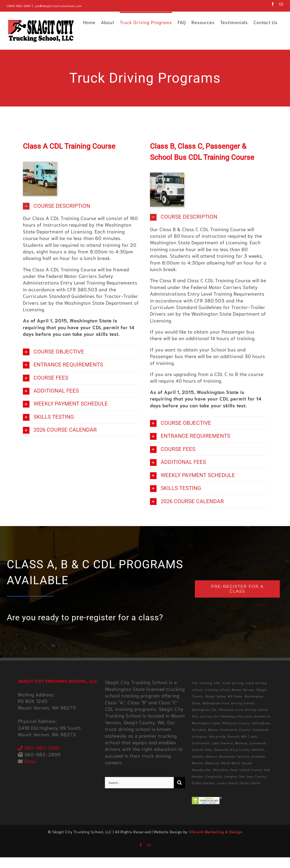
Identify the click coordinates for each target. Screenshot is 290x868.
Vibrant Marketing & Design (216, 832)
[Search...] (139, 783)
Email (30, 761)
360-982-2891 (39, 748)
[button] (82, 206)
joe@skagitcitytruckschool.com (58, 6)
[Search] (179, 783)
